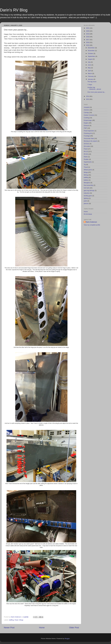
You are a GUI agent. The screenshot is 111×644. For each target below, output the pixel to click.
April (90, 71)
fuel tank (87, 188)
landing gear (88, 196)
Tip (85, 165)
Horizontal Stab (89, 138)
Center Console (89, 115)
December (91, 48)
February (91, 76)
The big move (92, 82)
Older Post (74, 628)
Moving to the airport (90, 141)
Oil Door (87, 144)
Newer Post (9, 628)
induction (87, 193)
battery (86, 180)
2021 (88, 28)
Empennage (88, 120)
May (89, 68)
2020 (88, 31)
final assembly (88, 185)
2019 (88, 34)
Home (42, 628)
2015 (88, 45)
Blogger (67, 639)
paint (85, 201)
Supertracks (88, 162)
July (89, 62)
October (91, 53)
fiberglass (87, 183)
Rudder (86, 159)
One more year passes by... (96, 92)
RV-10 (86, 151)
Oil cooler (87, 146)
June (90, 65)
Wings (21, 620)
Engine (86, 123)
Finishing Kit (88, 133)
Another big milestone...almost (94, 88)
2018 (88, 37)
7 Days (90, 85)
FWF (85, 128)
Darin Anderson (91, 222)
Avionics (87, 110)
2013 (88, 99)
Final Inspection (89, 131)
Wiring (86, 175)
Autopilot (87, 107)
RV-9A (86, 154)
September (92, 56)
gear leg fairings (89, 190)
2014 (88, 96)
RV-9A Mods (88, 214)
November (91, 51)
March (90, 73)
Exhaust (86, 126)
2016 (88, 42)
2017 (88, 40)
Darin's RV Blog (14, 10)
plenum (86, 203)
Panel (16, 620)
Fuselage (87, 136)
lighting (86, 198)
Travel (86, 167)
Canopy (86, 112)
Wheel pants (88, 170)
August (90, 59)
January (91, 79)
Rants (86, 157)
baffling (11, 620)
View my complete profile (92, 225)
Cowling (86, 118)
